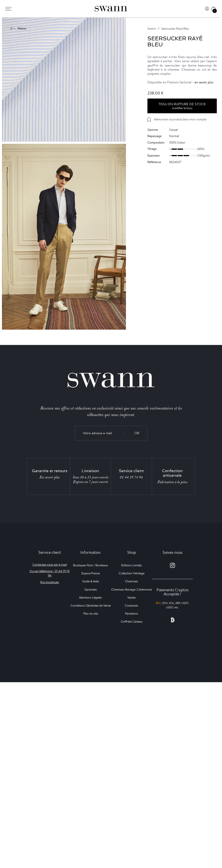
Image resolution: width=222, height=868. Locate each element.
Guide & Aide (91, 581)
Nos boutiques (50, 582)
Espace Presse (91, 573)
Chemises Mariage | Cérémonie (131, 589)
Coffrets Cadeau (132, 622)
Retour (19, 28)
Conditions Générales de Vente (91, 606)
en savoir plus (204, 82)
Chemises (131, 581)
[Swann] (111, 9)
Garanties (91, 589)
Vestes (131, 598)
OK (137, 433)
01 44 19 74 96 (131, 477)
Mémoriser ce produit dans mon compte (180, 119)
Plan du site (91, 614)
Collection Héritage (132, 573)
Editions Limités (131, 565)
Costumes (131, 606)
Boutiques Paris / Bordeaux (91, 565)
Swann (152, 29)
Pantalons (132, 614)
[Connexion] (207, 9)
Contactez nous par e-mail (50, 565)
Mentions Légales (91, 598)
